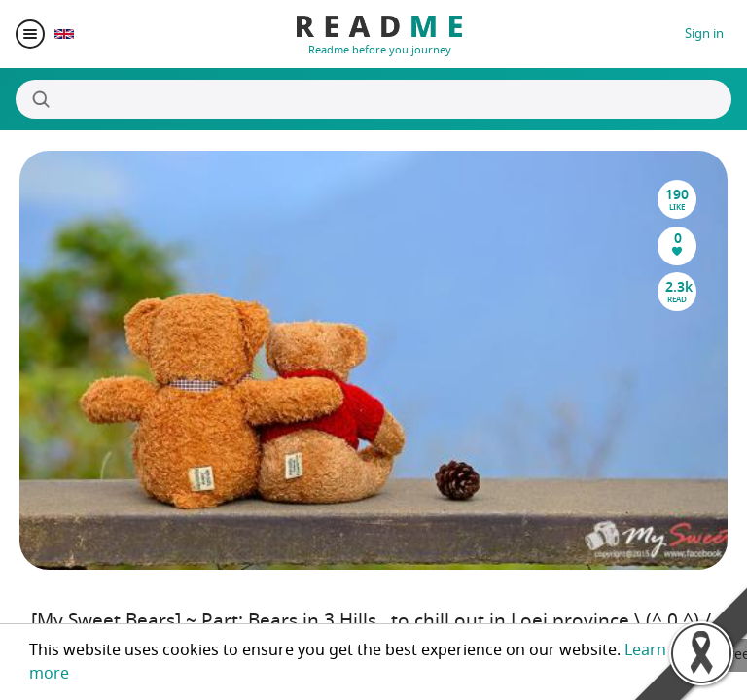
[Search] (373, 99)
